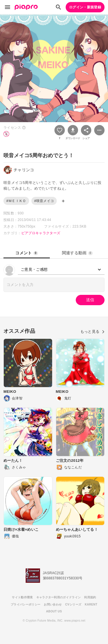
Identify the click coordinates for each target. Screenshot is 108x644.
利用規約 (90, 597)
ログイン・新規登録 (85, 7)
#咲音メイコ (44, 201)
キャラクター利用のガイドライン (59, 597)
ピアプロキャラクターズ (41, 233)
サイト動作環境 (22, 597)
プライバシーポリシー (25, 604)
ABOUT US (54, 611)
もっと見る (92, 331)
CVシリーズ (73, 604)
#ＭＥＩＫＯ (16, 201)
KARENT (91, 604)
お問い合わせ (53, 604)
